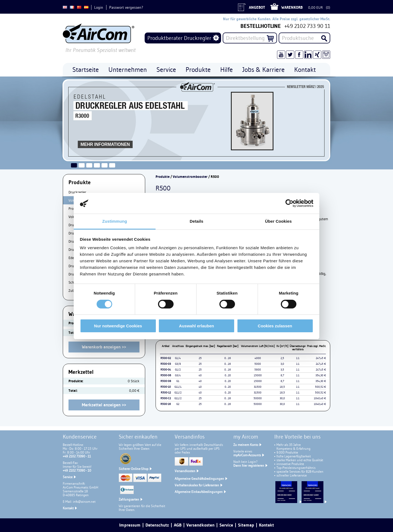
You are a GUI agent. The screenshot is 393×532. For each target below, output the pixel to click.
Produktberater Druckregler (179, 38)
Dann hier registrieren (249, 465)
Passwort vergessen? (126, 7)
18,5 (282, 387)
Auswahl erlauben (196, 326)
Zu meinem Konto (246, 445)
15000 (258, 375)
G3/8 (178, 364)
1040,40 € (320, 398)
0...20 (228, 375)
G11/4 (178, 387)
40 (200, 375)
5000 (258, 364)
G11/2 (178, 393)
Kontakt (68, 508)
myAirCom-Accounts (247, 455)
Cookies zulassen (275, 326)
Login (99, 7)
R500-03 (166, 364)
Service (68, 477)
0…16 (228, 358)
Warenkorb (292, 7)
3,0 (282, 364)
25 (200, 358)
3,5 (282, 370)
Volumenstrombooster (190, 177)
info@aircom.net (84, 502)
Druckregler (77, 192)
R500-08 (166, 381)
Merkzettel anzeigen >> (104, 405)
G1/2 (178, 370)
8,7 (282, 375)
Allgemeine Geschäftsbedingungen (199, 479)
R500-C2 (166, 398)
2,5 (282, 358)
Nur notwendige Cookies (118, 326)
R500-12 (166, 393)
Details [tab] (196, 221)
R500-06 (166, 375)
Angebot (257, 7)
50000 (258, 398)
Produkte (163, 177)
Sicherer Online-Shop (134, 469)
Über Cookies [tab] (278, 221)
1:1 (298, 358)
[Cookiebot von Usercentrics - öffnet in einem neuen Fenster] (289, 203)
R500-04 (166, 370)
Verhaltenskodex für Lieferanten (197, 485)
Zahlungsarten (129, 499)
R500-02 (166, 358)
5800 (258, 370)
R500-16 (166, 404)
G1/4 (178, 358)
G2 (178, 404)
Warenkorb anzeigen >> (104, 347)
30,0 (282, 398)
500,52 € (320, 387)
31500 (258, 387)
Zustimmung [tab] (115, 221)
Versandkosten (185, 471)
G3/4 (178, 375)
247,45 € (321, 358)
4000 (258, 358)
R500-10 (166, 387)
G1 (178, 381)
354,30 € (321, 375)
